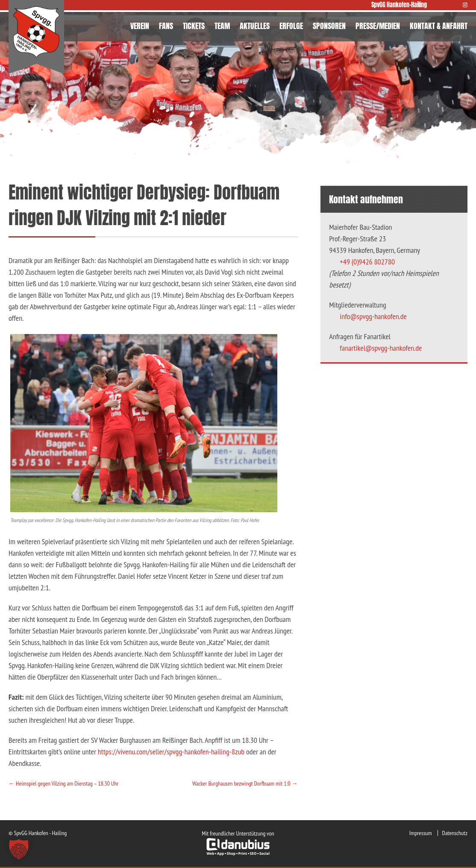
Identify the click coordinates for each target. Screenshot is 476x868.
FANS (166, 26)
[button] (19, 849)
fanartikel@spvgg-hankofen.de (381, 348)
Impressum (421, 833)
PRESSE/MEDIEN (378, 26)
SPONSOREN (329, 26)
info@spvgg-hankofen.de (373, 316)
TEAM (222, 26)
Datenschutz (455, 833)
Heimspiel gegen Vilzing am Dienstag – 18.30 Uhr (63, 783)
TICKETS (194, 26)
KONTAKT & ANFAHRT (439, 26)
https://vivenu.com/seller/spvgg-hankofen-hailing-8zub (171, 752)
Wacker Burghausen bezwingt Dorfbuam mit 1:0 (245, 783)
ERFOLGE (291, 26)
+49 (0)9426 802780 (367, 262)
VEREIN (140, 26)
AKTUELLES (255, 26)
